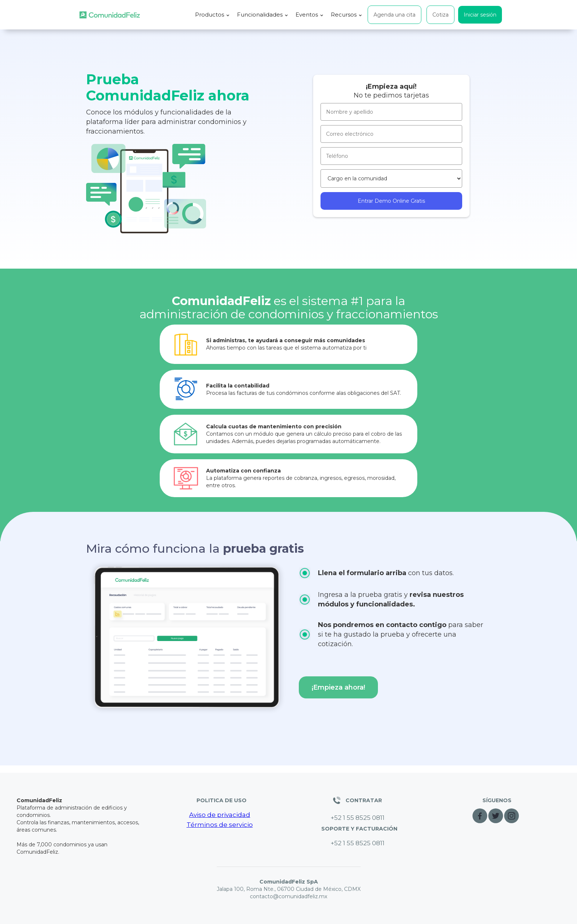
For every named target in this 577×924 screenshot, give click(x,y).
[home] (110, 15)
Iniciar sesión (480, 15)
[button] (212, 15)
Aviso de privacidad (220, 815)
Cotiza (440, 15)
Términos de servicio (220, 825)
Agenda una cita (394, 15)
